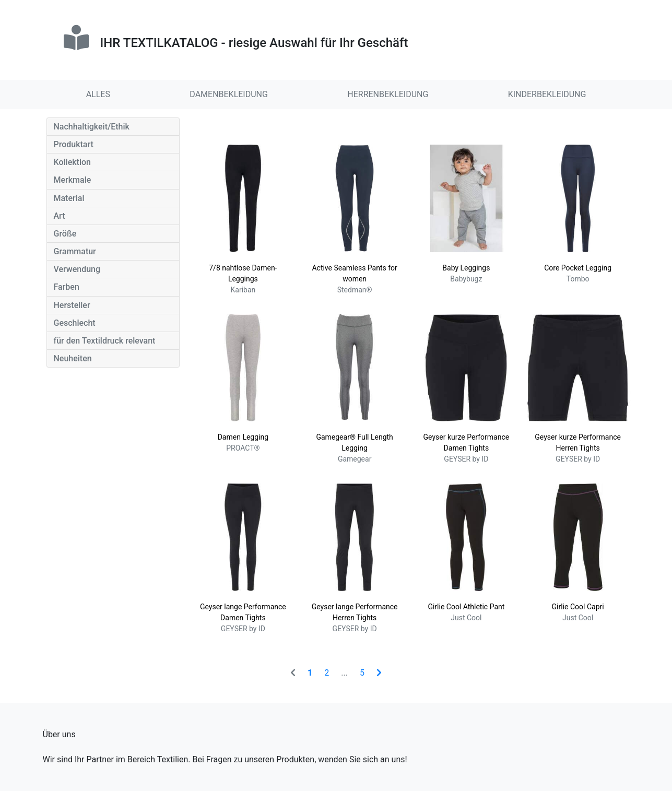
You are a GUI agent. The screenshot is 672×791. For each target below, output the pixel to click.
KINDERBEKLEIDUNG (547, 94)
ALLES (98, 94)
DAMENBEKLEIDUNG (229, 94)
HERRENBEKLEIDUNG (388, 94)
